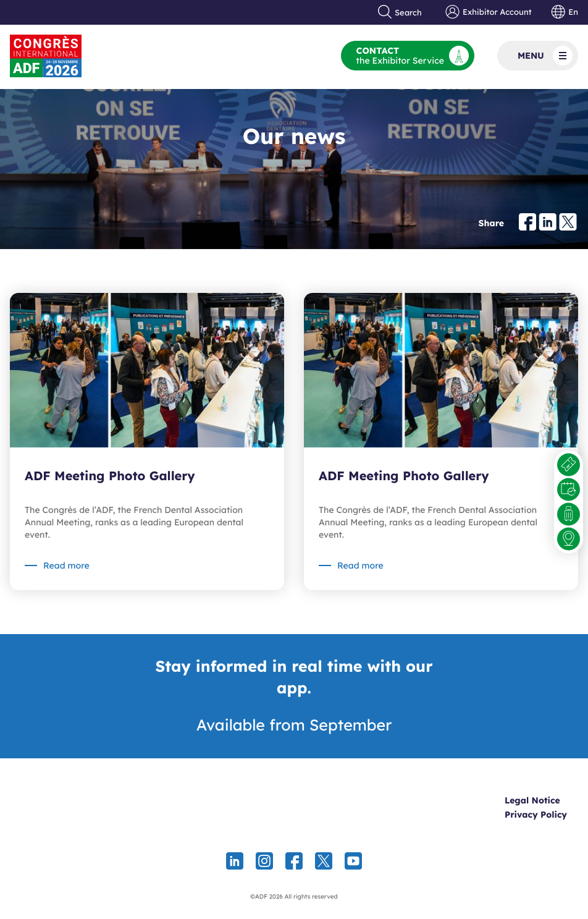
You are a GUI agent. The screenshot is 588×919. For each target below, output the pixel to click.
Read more (66, 565)
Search (400, 12)
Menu (545, 56)
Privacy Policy (536, 815)
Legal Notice (532, 800)
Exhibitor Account (488, 12)
